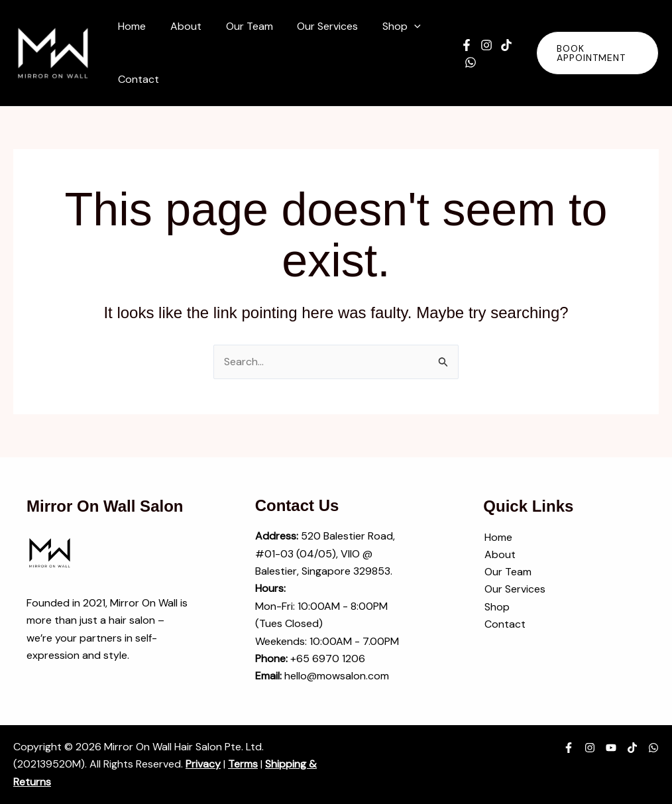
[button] (388, 27)
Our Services (514, 590)
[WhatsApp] (465, 62)
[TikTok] (500, 45)
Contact (504, 625)
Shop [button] (496, 607)
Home (497, 537)
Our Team (507, 572)
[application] (400, 27)
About (499, 554)
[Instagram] (480, 45)
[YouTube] (611, 748)
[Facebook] (461, 45)
